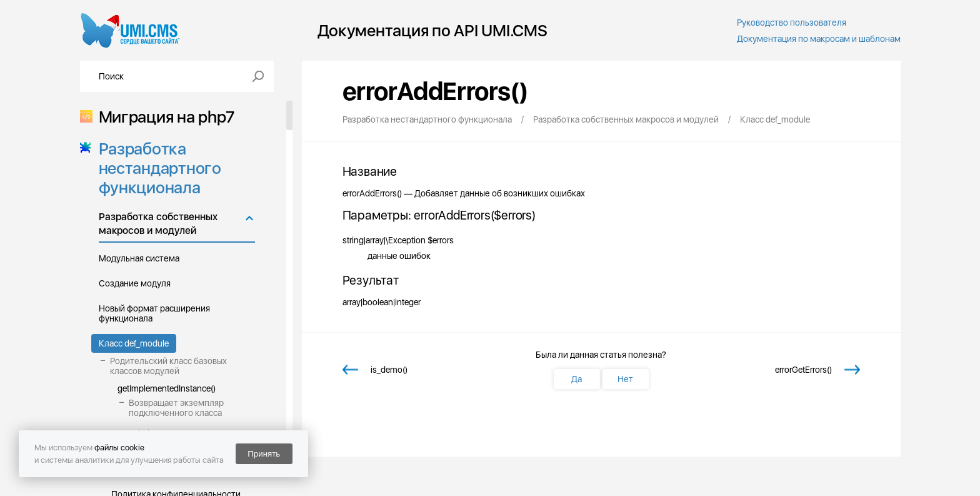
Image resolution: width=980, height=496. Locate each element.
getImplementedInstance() (167, 388)
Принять (264, 454)
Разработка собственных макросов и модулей (158, 224)
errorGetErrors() (803, 370)
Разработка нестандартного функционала (156, 168)
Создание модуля (135, 283)
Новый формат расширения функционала (154, 313)
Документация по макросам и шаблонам (819, 39)
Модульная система (139, 258)
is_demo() (389, 370)
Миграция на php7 (163, 117)
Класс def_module (134, 343)
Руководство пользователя (792, 23)
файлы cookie (119, 448)
